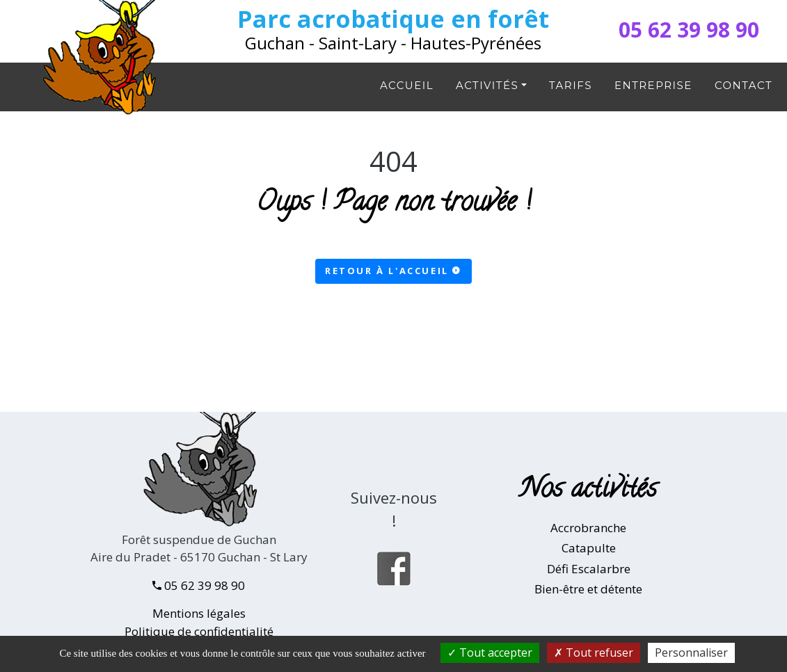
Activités (487, 85)
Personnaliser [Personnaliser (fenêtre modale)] (691, 653)
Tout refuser (594, 653)
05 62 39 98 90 (689, 30)
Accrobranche (588, 528)
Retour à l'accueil (393, 271)
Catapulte (589, 548)
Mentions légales (199, 613)
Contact (744, 85)
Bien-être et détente (588, 589)
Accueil (407, 85)
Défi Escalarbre (589, 569)
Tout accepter (490, 653)
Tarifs (571, 85)
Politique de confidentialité (199, 631)
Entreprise (653, 85)
